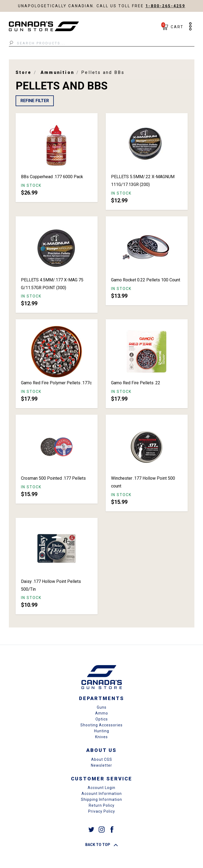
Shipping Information (101, 799)
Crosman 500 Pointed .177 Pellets (53, 478)
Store (24, 72)
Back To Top (101, 845)
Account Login (101, 788)
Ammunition (57, 72)
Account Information (102, 794)
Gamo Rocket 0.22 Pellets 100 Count (146, 280)
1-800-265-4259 (165, 6)
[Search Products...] (102, 43)
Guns (102, 707)
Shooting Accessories (101, 725)
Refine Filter (35, 101)
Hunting (102, 731)
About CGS (102, 759)
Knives (101, 737)
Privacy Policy (102, 811)
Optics (102, 719)
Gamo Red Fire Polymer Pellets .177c (56, 383)
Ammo (102, 713)
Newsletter (101, 765)
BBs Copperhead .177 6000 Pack (52, 177)
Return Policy (102, 805)
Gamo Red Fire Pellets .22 (136, 383)
